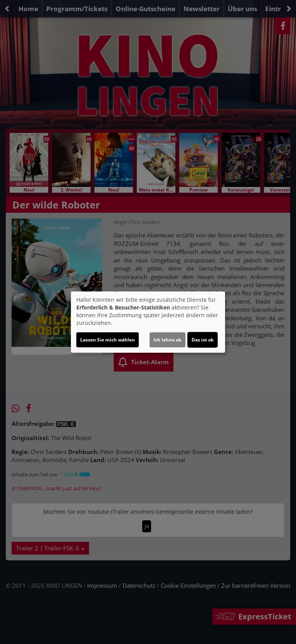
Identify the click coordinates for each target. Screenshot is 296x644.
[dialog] (148, 322)
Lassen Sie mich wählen (108, 340)
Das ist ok (203, 340)
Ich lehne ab (167, 340)
